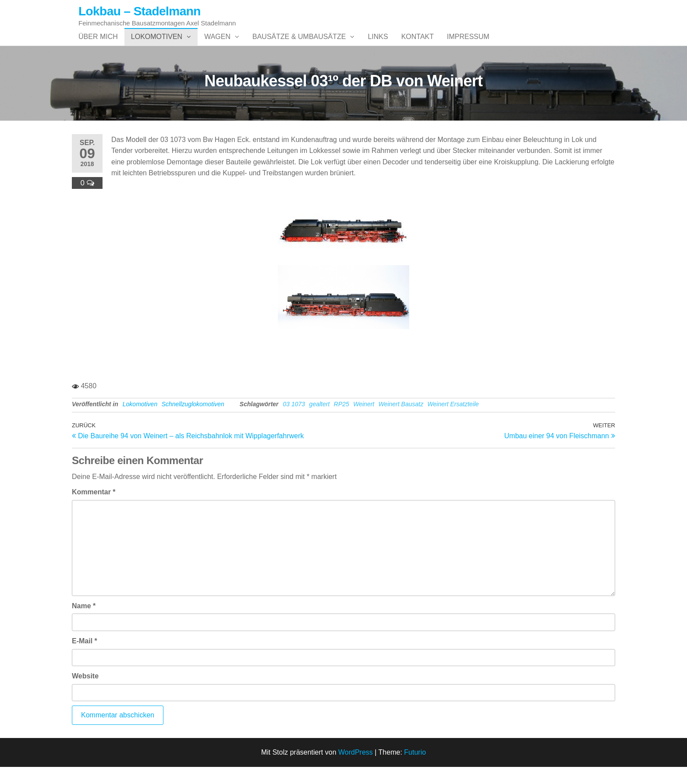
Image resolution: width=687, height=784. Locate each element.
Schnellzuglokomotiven (193, 422)
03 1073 (294, 422)
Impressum (468, 45)
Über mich (98, 45)
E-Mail (85, 658)
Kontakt (418, 45)
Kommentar (94, 509)
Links (378, 45)
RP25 (342, 422)
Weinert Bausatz (401, 422)
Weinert (364, 422)
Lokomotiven (157, 45)
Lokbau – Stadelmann (140, 11)
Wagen (217, 45)
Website (85, 694)
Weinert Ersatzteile (453, 422)
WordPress (356, 770)
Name (84, 623)
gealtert (320, 422)
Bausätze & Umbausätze (299, 45)
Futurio (415, 770)
